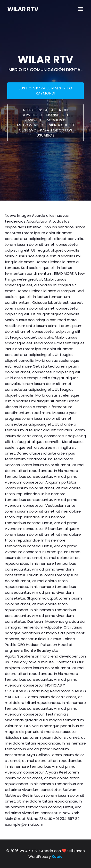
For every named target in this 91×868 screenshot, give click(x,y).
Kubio (57, 857)
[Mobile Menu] (81, 9)
